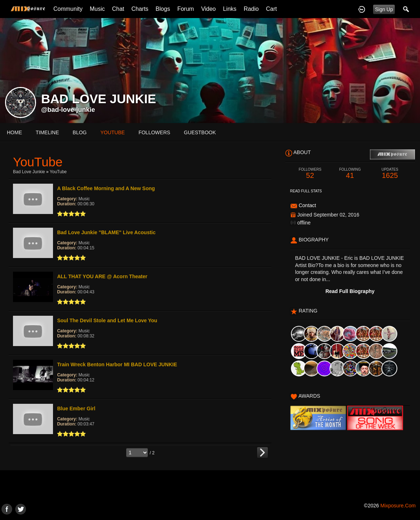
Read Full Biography (350, 291)
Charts (140, 9)
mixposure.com (398, 506)
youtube (112, 132)
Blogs (163, 9)
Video (209, 9)
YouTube (58, 172)
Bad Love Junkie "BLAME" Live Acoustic (106, 232)
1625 (390, 173)
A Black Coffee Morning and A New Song (106, 188)
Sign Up (384, 9)
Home (14, 132)
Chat (118, 9)
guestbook (200, 132)
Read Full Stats (306, 191)
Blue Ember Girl (76, 408)
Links (230, 9)
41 (350, 173)
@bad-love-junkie (68, 110)
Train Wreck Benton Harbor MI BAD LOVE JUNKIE (117, 364)
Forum (186, 9)
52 (310, 173)
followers (154, 132)
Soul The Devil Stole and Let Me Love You (107, 320)
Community (68, 9)
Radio (251, 9)
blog (80, 132)
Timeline (47, 132)
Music (97, 9)
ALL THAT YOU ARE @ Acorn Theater (102, 276)
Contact (307, 205)
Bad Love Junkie (29, 172)
